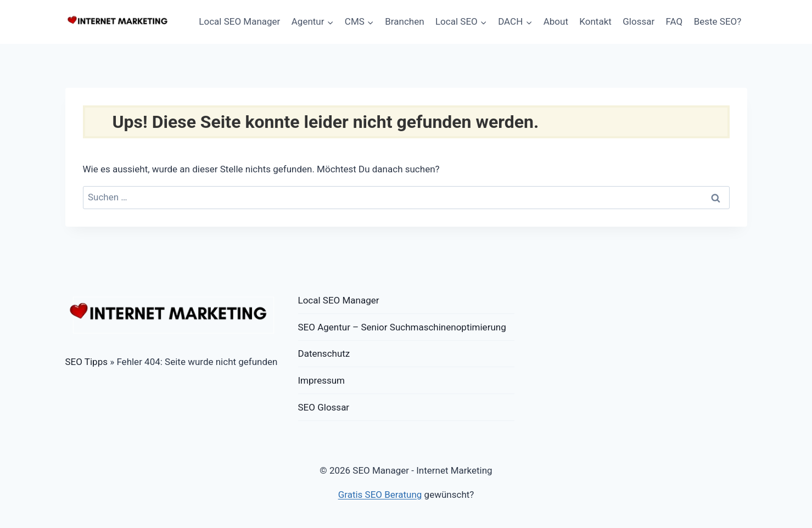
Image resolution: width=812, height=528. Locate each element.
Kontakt (595, 21)
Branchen (404, 21)
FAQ (674, 21)
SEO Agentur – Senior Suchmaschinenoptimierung (402, 327)
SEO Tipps (86, 362)
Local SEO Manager (239, 21)
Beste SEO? (718, 21)
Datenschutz (324, 353)
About (556, 21)
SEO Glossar (324, 407)
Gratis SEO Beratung (380, 495)
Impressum (322, 380)
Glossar (639, 21)
